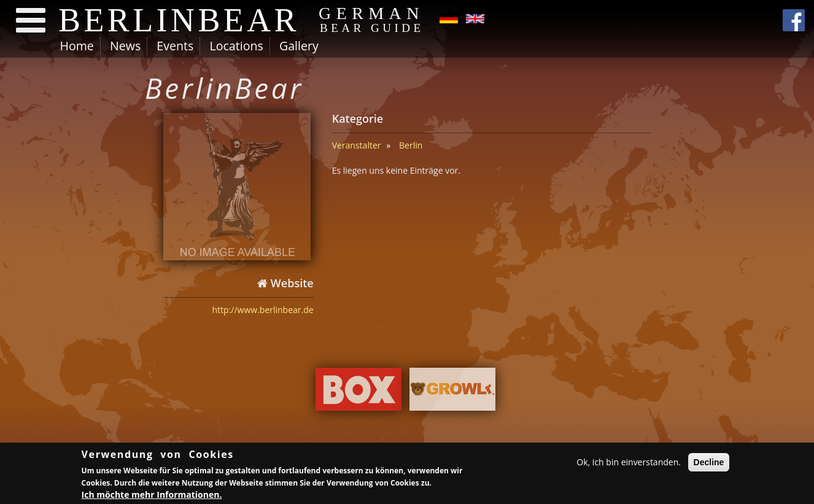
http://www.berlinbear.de (263, 310)
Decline (709, 464)
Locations (236, 46)
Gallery (299, 46)
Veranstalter (357, 145)
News (125, 46)
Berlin (411, 145)
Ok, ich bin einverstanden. (629, 464)
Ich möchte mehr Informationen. (152, 496)
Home (77, 46)
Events (175, 46)
